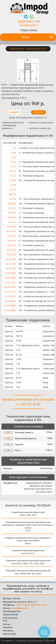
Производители (12, 611)
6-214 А (12, 222)
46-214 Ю (11, 250)
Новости (8, 627)
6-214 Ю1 (11, 232)
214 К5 (13, 199)
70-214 (13, 190)
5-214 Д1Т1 (11, 296)
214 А (13, 162)
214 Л (13, 176)
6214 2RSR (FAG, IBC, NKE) (28, 574)
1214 (28, 531)
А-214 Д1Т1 (11, 283)
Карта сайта (10, 634)
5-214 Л (12, 208)
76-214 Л (12, 245)
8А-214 (13, 194)
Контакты (8, 631)
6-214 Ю (12, 218)
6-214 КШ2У (10, 306)
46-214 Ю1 (11, 264)
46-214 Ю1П (10, 287)
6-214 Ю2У (11, 273)
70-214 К (12, 236)
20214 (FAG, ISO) (28, 515)
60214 (28, 544)
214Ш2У (12, 204)
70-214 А (12, 241)
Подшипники (11, 615)
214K (13, 153)
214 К (13, 167)
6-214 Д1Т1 (11, 301)
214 (14, 148)
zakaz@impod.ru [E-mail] (29, 25)
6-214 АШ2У (10, 310)
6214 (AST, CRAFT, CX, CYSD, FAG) (28, 564)
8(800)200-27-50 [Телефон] (29, 22)
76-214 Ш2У (10, 278)
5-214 (13, 185)
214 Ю (13, 171)
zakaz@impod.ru (20, 608)
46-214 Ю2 (11, 269)
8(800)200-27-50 (39, 605)
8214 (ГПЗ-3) (28, 554)
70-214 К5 (11, 255)
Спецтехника (10, 618)
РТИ (5, 621)
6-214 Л (12, 213)
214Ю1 (13, 180)
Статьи (7, 624)
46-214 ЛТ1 (10, 292)
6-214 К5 (12, 227)
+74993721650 (22, 605)
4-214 (13, 157)
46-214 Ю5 (11, 259)
